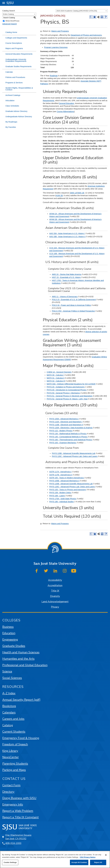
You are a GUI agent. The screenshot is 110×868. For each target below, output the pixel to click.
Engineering (10, 640)
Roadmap (54, 76)
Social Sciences (12, 678)
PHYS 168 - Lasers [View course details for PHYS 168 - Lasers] (57, 496)
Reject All (98, 862)
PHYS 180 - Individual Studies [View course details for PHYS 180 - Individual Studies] (62, 502)
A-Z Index (9, 693)
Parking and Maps (14, 770)
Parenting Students (15, 764)
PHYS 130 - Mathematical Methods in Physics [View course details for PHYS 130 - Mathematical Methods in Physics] (68, 434)
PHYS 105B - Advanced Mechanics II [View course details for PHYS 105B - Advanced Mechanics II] (64, 481)
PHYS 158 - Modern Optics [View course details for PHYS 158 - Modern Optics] (60, 493)
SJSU (10, 3)
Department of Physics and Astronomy (86, 35)
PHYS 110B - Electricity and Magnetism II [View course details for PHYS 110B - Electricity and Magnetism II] (66, 425)
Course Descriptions (14, 43)
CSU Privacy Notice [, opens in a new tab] (88, 857)
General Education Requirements (19, 54)
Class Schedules (12, 106)
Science (7, 671)
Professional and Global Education (25, 665)
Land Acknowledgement (55, 602)
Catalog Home (11, 32)
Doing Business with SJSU (19, 798)
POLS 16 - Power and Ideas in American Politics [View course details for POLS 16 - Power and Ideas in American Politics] (71, 305)
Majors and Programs (14, 48)
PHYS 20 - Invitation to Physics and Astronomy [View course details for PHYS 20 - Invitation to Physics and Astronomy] (66, 387)
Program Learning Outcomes (56, 47)
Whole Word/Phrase (12, 21)
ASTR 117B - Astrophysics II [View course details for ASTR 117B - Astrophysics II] (61, 475)
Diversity (55, 596)
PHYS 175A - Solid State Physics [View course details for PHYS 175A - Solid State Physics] (63, 499)
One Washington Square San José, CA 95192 (18, 837)
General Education (67, 103)
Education (9, 633)
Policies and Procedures (15, 77)
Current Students (14, 732)
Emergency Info (13, 804)
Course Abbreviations (65, 112)
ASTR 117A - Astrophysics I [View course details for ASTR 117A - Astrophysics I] (61, 472)
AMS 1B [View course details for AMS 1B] (81, 193)
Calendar (9, 72)
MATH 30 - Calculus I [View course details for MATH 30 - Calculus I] (55, 375)
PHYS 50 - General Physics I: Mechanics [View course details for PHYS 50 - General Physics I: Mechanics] (63, 393)
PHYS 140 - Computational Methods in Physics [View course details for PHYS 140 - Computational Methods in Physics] (68, 437)
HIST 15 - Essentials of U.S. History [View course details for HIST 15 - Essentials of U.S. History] (66, 277)
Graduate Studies (14, 646)
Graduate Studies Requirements (18, 66)
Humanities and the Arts (18, 659)
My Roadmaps (11, 122)
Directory (8, 792)
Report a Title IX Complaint (20, 817)
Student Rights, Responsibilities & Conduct (19, 89)
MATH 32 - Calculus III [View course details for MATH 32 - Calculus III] (56, 381)
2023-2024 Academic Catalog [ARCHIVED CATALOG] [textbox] (77, 11)
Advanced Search (10, 24)
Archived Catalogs (13, 95)
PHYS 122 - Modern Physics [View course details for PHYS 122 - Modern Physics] (61, 431)
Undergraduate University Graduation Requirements (16, 60)
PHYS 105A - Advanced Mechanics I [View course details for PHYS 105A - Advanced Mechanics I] (64, 419)
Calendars (9, 712)
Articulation (10, 101)
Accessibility (55, 580)
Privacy (55, 607)
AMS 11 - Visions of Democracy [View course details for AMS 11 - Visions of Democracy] (65, 297)
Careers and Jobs (13, 719)
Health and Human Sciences (21, 652)
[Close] (106, 855)
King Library (10, 751)
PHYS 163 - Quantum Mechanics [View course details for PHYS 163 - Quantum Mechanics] (63, 443)
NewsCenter (11, 757)
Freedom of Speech (15, 744)
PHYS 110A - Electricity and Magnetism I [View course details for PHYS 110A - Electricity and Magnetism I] (66, 422)
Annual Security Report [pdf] (21, 700)
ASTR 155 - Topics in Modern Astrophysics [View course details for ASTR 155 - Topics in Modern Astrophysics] (67, 478)
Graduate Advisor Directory (16, 111)
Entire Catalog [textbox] (8, 14)
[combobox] (82, 11)
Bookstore (9, 706)
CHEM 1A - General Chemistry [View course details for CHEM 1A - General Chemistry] (59, 372)
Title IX (55, 591)
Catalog (8, 725)
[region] (55, 859)
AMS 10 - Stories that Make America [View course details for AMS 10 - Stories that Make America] (67, 274)
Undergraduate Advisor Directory (19, 117)
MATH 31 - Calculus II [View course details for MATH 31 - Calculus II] (56, 378)
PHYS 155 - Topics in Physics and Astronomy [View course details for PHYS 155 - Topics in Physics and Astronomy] (68, 490)
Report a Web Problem (18, 811)
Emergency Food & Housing (21, 738)
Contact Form (11, 785)
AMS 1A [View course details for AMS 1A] (74, 193)
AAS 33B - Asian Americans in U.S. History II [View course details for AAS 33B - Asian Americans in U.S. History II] (67, 237)
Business (8, 627)
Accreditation (55, 586)
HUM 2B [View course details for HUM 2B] (59, 196)
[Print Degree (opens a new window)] (91, 17)
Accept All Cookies (79, 862)
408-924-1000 (13, 843)
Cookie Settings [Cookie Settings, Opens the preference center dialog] (10, 862)
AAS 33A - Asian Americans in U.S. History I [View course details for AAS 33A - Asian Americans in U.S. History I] (67, 233)
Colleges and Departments (16, 38)
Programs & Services (14, 83)
